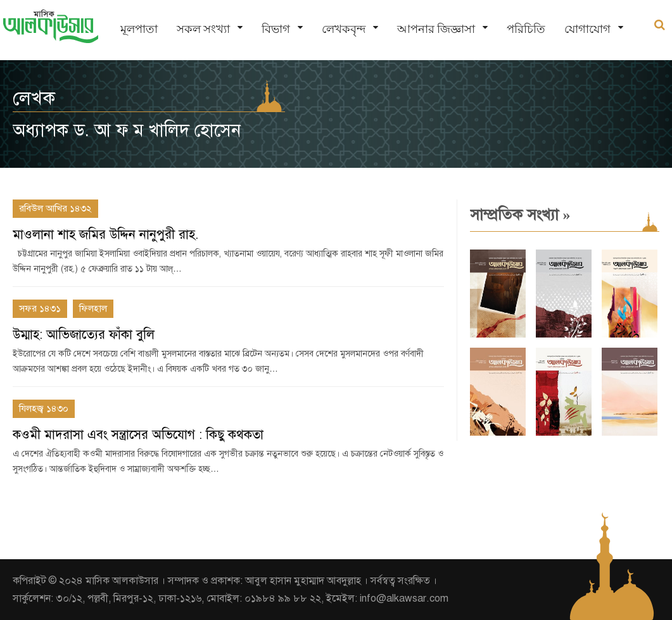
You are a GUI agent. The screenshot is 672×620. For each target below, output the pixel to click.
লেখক (34, 98)
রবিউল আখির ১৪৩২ (55, 208)
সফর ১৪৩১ (40, 308)
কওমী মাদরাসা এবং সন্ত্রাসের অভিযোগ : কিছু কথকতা (138, 435)
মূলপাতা (139, 29)
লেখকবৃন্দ (344, 29)
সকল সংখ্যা (203, 29)
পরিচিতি (526, 29)
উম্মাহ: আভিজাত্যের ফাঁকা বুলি (84, 335)
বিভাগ (276, 29)
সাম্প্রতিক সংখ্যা (520, 215)
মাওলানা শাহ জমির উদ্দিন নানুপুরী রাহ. (105, 235)
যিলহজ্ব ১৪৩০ (44, 408)
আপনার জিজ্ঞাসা (436, 29)
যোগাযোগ (587, 29)
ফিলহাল (93, 308)
